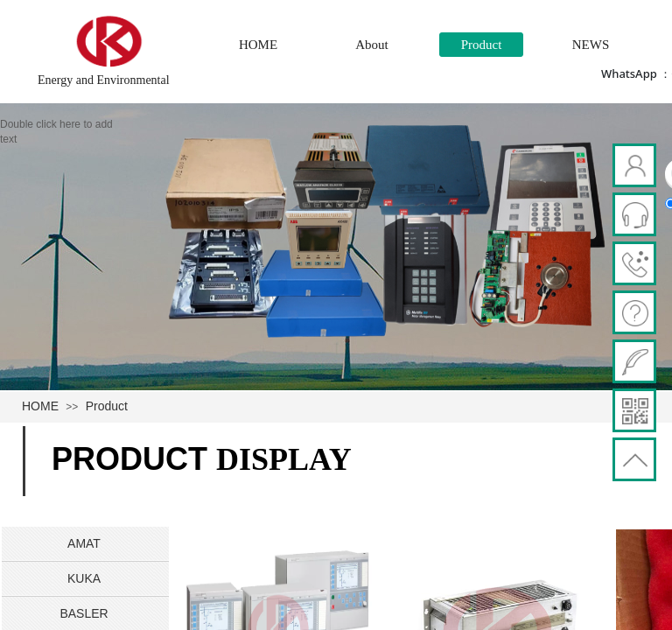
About (372, 45)
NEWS (591, 45)
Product (482, 45)
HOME (258, 45)
